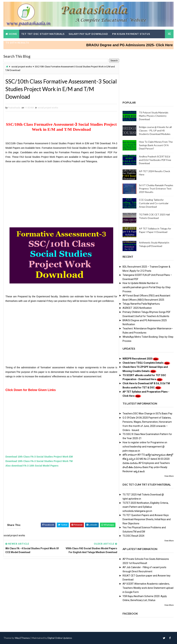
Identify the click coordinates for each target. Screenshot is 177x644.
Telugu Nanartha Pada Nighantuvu (141, 304)
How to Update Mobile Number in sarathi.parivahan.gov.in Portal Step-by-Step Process (147, 287)
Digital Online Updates (60, 638)
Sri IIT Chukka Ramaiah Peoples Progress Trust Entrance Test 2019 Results (156, 189)
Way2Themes (22, 638)
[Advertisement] (61, 192)
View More (169, 476)
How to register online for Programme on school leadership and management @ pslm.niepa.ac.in (145, 447)
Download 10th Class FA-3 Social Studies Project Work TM (39, 461)
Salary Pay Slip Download (88, 34)
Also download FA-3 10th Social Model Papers (32, 466)
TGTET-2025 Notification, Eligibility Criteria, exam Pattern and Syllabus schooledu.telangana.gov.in (146, 507)
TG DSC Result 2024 (133, 536)
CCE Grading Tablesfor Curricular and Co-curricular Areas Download (154, 203)
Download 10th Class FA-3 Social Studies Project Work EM (39, 457)
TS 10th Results (17, 43)
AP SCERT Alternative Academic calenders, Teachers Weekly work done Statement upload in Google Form (148, 588)
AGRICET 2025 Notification (137, 308)
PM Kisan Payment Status (131, 34)
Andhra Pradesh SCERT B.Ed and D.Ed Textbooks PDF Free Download (155, 160)
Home (13, 34)
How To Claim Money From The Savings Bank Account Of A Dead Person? (156, 145)
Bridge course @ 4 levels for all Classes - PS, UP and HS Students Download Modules (155, 130)
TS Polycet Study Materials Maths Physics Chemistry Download (154, 116)
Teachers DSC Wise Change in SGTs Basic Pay (147, 414)
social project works (22, 67)
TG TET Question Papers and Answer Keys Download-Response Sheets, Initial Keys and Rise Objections (147, 519)
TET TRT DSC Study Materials (43, 34)
